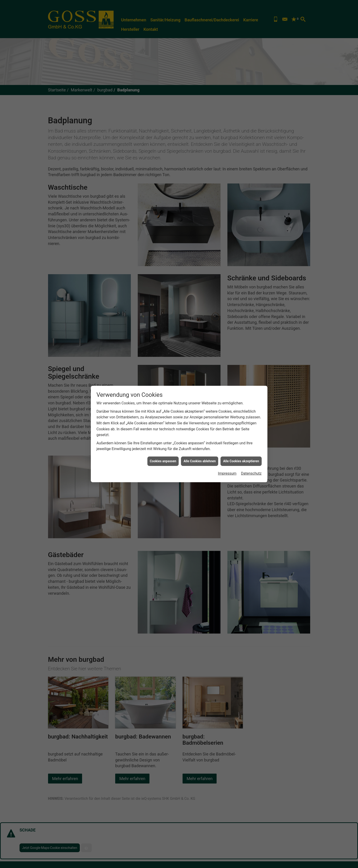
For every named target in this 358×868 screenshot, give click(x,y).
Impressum (227, 473)
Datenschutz (251, 473)
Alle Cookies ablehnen (200, 461)
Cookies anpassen (163, 461)
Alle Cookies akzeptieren (241, 461)
